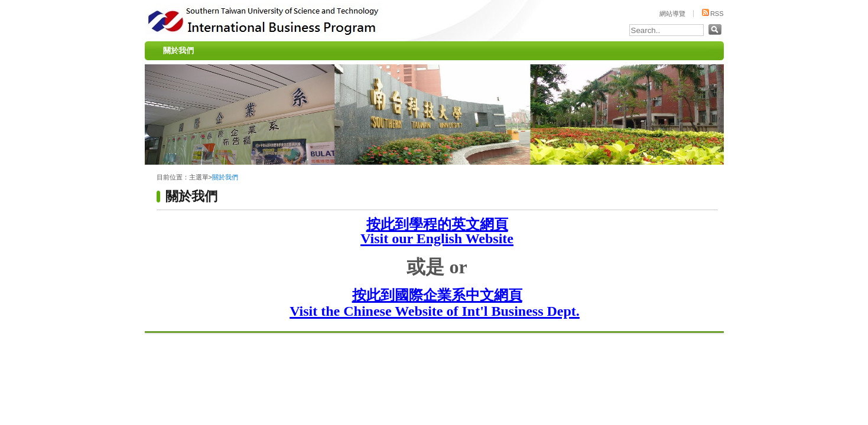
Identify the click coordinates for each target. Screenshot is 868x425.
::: (148, 38)
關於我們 (178, 50)
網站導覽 (672, 14)
